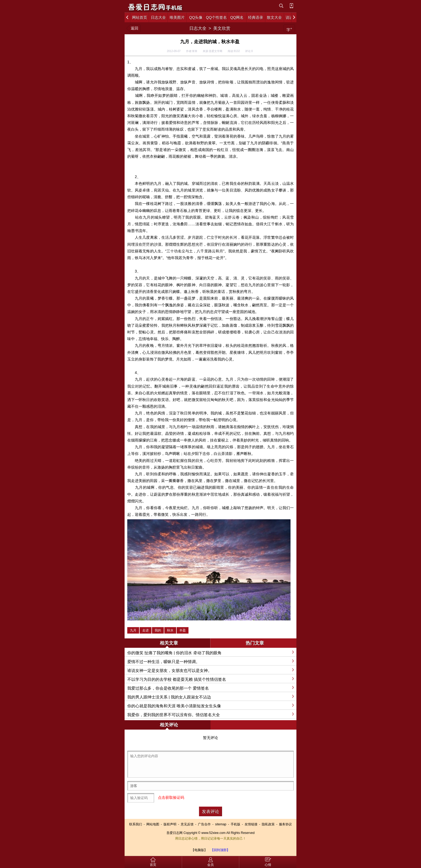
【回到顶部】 (220, 850)
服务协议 (285, 824)
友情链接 (251, 824)
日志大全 (198, 28)
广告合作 (204, 824)
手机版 (235, 824)
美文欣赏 (222, 28)
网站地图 (153, 824)
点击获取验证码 (171, 797)
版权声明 (170, 824)
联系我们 (136, 824)
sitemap (221, 824)
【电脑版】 (199, 850)
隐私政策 (268, 824)
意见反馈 (187, 824)
